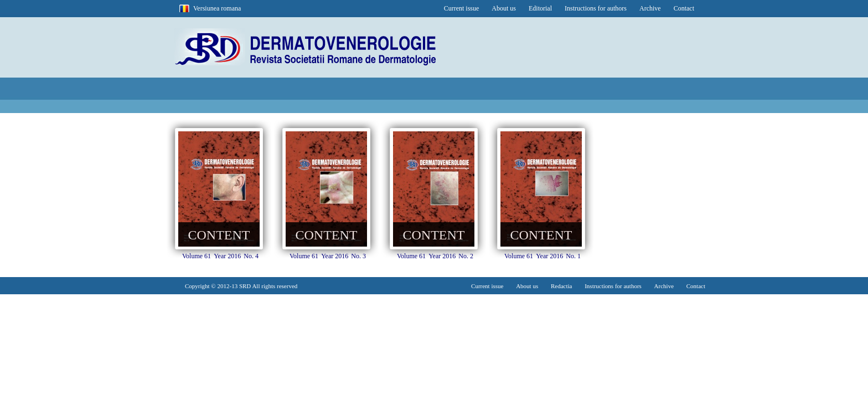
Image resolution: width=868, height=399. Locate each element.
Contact (684, 8)
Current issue (462, 8)
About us (504, 8)
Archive (650, 8)
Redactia (561, 286)
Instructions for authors (596, 8)
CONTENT (219, 235)
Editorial (540, 8)
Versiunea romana (217, 8)
